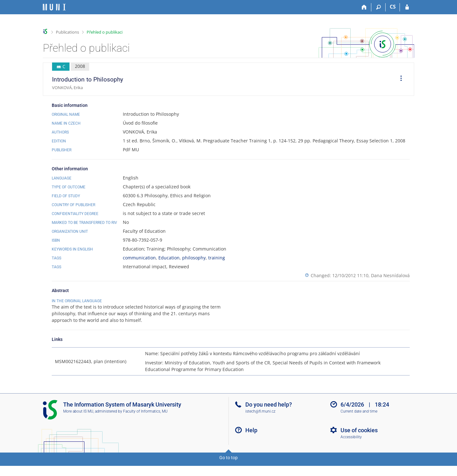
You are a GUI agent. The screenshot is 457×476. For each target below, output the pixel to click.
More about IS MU (78, 425)
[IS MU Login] (407, 7)
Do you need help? (269, 418)
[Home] (364, 7)
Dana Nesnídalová (390, 275)
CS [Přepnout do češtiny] (393, 7)
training (217, 258)
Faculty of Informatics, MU (145, 425)
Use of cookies (359, 443)
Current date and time (359, 425)
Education (169, 258)
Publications (67, 32)
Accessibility (351, 450)
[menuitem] (399, 79)
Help (251, 443)
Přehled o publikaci (105, 32)
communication (139, 258)
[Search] (378, 7)
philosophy (194, 258)
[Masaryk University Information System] (54, 7)
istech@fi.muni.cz (260, 425)
